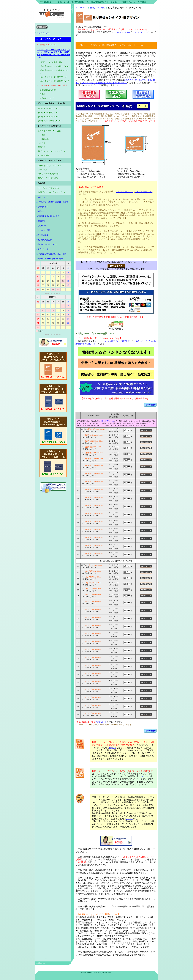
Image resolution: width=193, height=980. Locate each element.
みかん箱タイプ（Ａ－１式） (50, 166)
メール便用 (43, 170)
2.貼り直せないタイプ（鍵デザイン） (55, 66)
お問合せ (41, 211)
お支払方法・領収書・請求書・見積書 (53, 202)
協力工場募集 (43, 235)
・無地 (42, 135)
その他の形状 (44, 155)
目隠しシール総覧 (97, 8)
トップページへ (43, 33)
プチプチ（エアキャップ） (49, 188)
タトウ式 (42, 143)
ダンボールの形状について (49, 109)
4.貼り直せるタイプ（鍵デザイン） (54, 77)
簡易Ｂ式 (42, 147)
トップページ (81, 8)
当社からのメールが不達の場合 (50, 259)
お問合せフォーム (107, 421)
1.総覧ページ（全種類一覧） (51, 62)
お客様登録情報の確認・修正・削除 (52, 254)
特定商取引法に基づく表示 (48, 216)
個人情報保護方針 (45, 240)
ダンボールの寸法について (49, 117)
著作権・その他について (47, 244)
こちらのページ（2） (141, 32)
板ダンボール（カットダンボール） (53, 151)
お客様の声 (42, 226)
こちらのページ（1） (122, 32)
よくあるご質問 (44, 230)
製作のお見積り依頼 (48, 90)
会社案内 (41, 221)
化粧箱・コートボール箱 (48, 178)
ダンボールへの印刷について (50, 121)
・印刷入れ (44, 139)
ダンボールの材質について (49, 113)
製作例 (42, 94)
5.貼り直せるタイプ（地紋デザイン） (55, 81)
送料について (43, 197)
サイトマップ (43, 249)
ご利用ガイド (43, 207)
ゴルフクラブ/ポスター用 (48, 174)
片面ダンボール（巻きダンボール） (53, 192)
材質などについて (47, 98)
